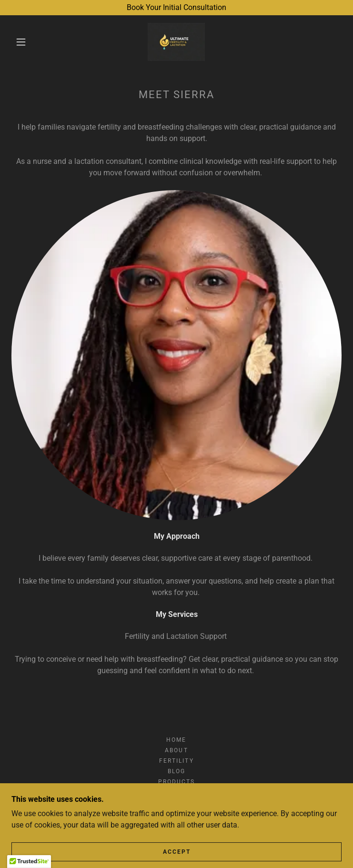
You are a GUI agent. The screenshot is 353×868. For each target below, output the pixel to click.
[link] (176, 42)
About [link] (176, 750)
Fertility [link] (176, 761)
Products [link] (176, 782)
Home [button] (176, 740)
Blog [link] (176, 771)
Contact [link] (176, 792)
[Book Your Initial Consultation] (176, 8)
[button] (28, 42)
